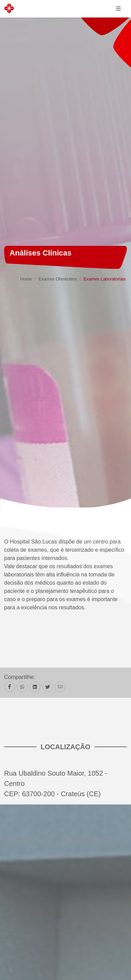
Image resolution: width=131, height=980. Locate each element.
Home (26, 279)
